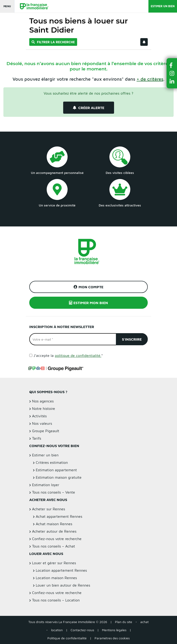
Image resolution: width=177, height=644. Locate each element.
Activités (39, 416)
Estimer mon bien (88, 303)
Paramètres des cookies (112, 638)
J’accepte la (68, 355)
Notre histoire (44, 408)
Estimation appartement (56, 470)
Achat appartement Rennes (59, 516)
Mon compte (88, 287)
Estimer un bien (163, 6)
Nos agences (43, 401)
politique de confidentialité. (78, 355)
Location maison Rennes (56, 578)
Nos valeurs (42, 423)
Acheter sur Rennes (49, 509)
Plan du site (124, 622)
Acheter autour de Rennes (54, 531)
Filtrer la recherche (53, 42)
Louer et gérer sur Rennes (54, 563)
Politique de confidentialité (67, 638)
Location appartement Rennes (61, 570)
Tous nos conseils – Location (56, 600)
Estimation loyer (46, 485)
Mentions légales (114, 630)
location (57, 630)
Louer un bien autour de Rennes (63, 585)
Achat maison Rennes (54, 524)
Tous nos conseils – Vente (54, 492)
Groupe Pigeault (46, 431)
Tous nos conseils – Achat (54, 546)
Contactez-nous (82, 630)
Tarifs (37, 438)
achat (144, 622)
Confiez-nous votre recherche (57, 539)
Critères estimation (52, 462)
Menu (7, 6)
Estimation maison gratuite (59, 477)
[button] (172, 65)
